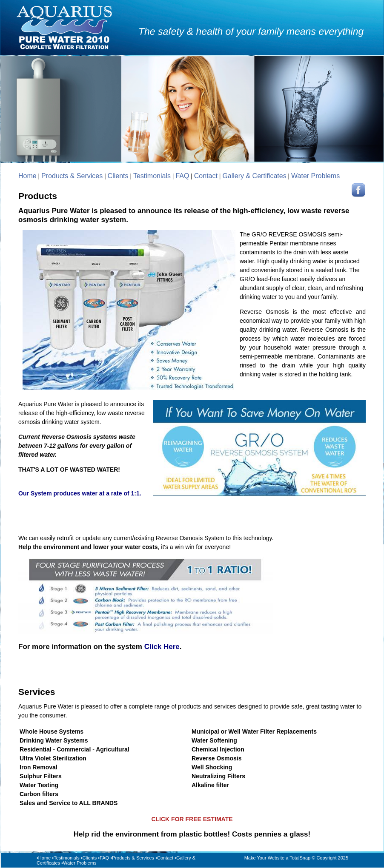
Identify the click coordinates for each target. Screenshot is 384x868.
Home (27, 176)
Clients (118, 176)
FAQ (182, 176)
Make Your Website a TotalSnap (278, 858)
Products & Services (72, 176)
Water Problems (315, 176)
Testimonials (152, 176)
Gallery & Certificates (254, 176)
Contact (206, 176)
